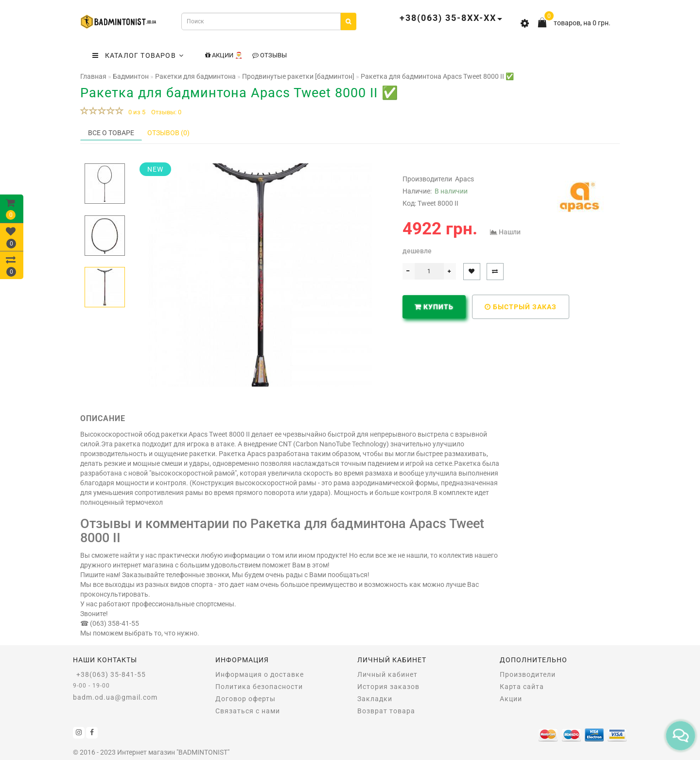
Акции (511, 699)
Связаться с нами (248, 711)
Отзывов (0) (168, 133)
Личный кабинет (387, 674)
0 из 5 (135, 112)
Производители (528, 674)
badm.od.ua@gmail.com (115, 697)
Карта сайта (522, 687)
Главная (93, 76)
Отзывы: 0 (166, 112)
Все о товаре (111, 133)
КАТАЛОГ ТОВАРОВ (138, 55)
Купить (434, 307)
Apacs (464, 179)
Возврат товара (386, 711)
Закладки (375, 699)
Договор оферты (245, 699)
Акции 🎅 (224, 55)
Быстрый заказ (521, 307)
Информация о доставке (260, 674)
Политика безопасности (259, 687)
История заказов (388, 687)
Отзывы (270, 55)
